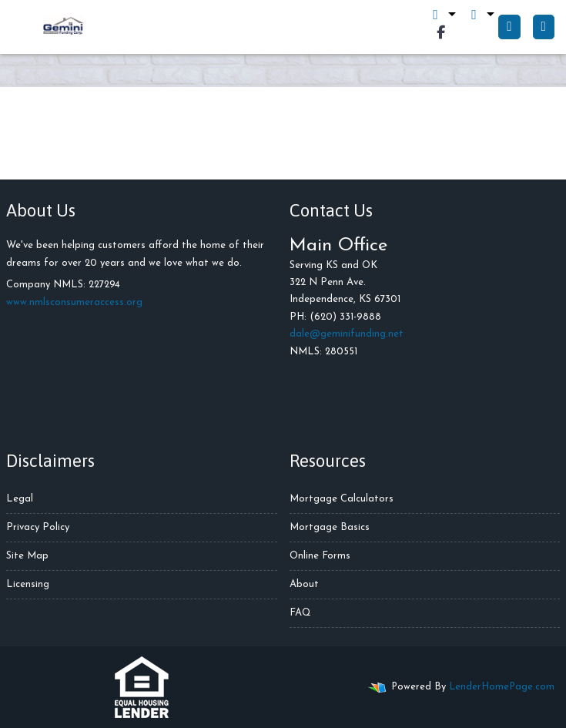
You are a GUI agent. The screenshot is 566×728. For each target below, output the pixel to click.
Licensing (28, 584)
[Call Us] (509, 27)
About (304, 584)
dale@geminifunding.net (347, 334)
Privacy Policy (38, 527)
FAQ (300, 613)
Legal (20, 499)
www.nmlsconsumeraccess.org (74, 302)
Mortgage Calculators (342, 499)
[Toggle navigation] (544, 27)
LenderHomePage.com (502, 687)
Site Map (27, 556)
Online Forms (320, 556)
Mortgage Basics (330, 527)
